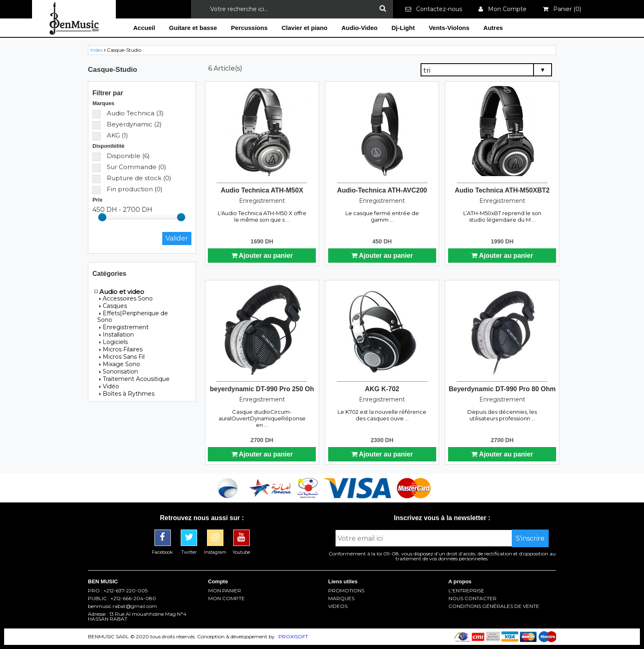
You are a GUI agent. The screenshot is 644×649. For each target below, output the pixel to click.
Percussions (249, 28)
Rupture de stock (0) (132, 178)
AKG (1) (110, 135)
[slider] (102, 217)
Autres (493, 28)
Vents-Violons (449, 28)
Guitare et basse (193, 28)
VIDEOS (338, 606)
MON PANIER (225, 591)
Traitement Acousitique (135, 379)
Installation (117, 335)
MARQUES (341, 599)
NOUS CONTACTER (473, 599)
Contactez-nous (434, 9)
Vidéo (109, 386)
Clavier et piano (305, 28)
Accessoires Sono (126, 298)
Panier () (562, 9)
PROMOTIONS (346, 591)
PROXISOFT (293, 636)
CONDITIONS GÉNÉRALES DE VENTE (494, 606)
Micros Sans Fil (122, 357)
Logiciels (114, 342)
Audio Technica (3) (128, 113)
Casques (113, 306)
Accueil (144, 28)
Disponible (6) (121, 156)
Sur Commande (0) (129, 167)
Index (97, 50)
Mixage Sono (120, 364)
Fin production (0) (128, 189)
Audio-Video (359, 28)
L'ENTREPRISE (466, 591)
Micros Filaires (121, 349)
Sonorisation (119, 372)
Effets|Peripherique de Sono (133, 316)
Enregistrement (124, 327)
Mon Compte (503, 9)
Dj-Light (403, 28)
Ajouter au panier (262, 256)
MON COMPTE (227, 599)
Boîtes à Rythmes (127, 394)
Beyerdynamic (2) (127, 124)
